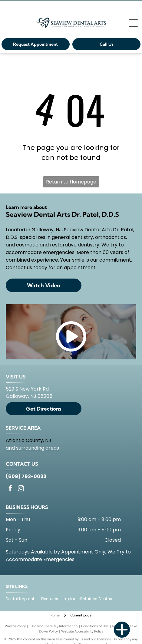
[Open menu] (133, 23)
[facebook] (10, 489)
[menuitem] (23, 599)
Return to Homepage (71, 182)
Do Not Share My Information (55, 626)
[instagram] (21, 489)
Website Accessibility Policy (82, 631)
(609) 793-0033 (26, 476)
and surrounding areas (32, 448)
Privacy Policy (15, 626)
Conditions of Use (95, 626)
